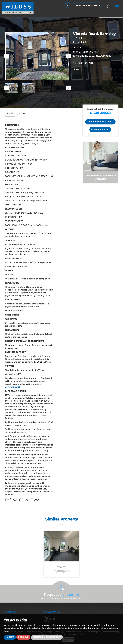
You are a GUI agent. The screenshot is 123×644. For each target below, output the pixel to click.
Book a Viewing (100, 130)
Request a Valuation (88, 5)
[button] (6, 56)
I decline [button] (23, 637)
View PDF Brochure (100, 122)
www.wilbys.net (12, 387)
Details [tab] (10, 113)
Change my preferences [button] (47, 637)
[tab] (21, 113)
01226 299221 (100, 113)
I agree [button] (10, 637)
